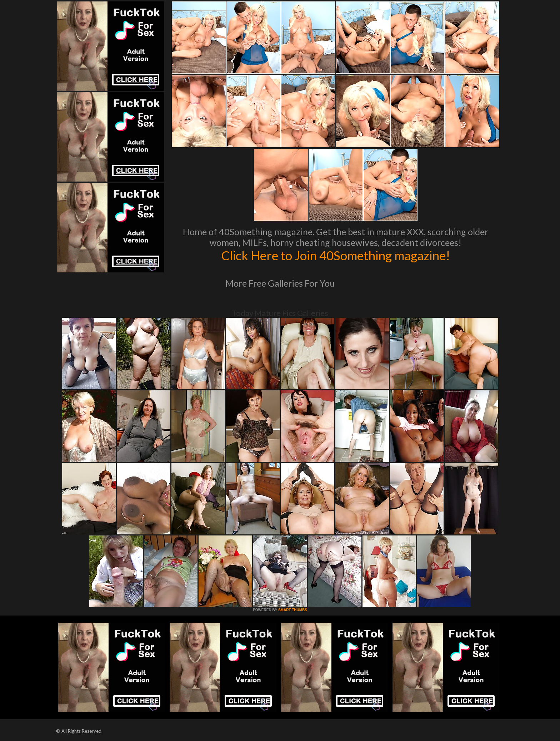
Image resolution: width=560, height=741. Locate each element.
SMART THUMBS (293, 610)
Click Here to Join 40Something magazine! (336, 255)
